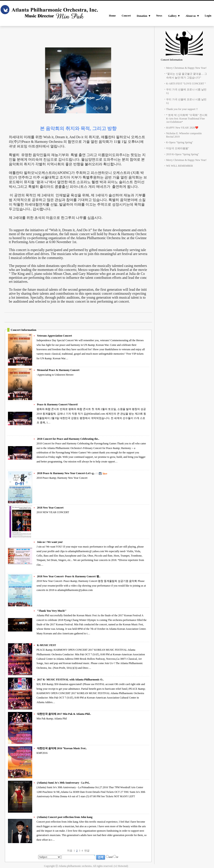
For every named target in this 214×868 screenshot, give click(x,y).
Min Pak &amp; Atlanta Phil (52, 719)
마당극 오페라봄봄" (178, 148)
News (159, 16)
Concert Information (172, 60)
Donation (142, 16)
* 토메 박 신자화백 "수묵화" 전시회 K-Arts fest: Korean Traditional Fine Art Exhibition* (187, 118)
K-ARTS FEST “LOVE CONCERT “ (186, 84)
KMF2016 (42, 753)
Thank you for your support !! (182, 109)
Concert (126, 16)
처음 (70, 851)
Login (208, 16)
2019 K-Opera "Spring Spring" (183, 154)
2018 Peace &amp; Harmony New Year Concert (62, 478)
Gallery (172, 16)
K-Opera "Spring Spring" (180, 142)
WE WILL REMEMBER (179, 166)
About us (191, 16)
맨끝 (87, 851)
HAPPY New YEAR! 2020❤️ (182, 128)
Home (112, 16)
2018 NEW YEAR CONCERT (53, 512)
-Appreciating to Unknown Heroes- (55, 375)
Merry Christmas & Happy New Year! (186, 68)
